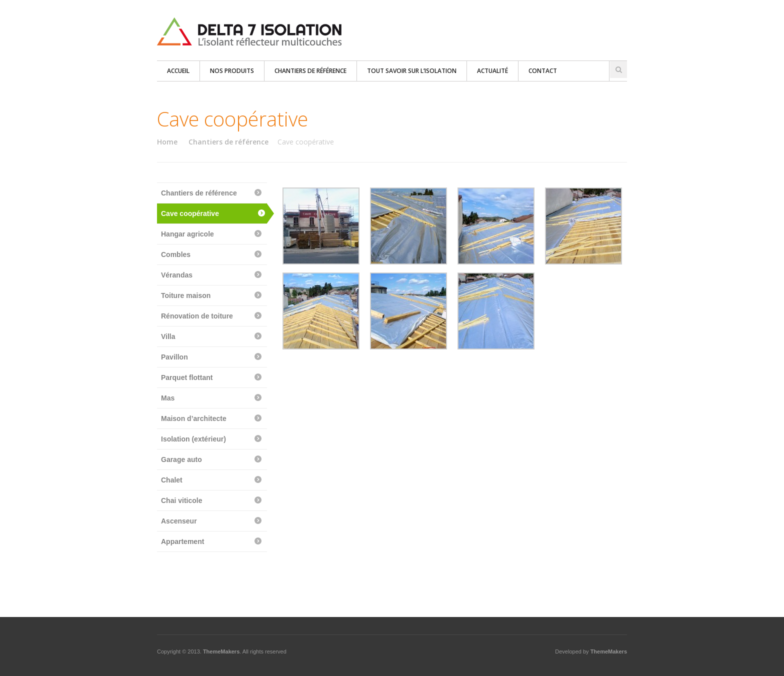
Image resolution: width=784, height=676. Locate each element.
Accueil (178, 71)
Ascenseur (179, 521)
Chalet (172, 480)
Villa (168, 336)
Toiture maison (186, 295)
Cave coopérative (190, 213)
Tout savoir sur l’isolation (412, 71)
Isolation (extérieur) (193, 439)
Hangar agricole (187, 234)
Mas (168, 398)
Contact (543, 71)
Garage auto (181, 459)
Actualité (492, 71)
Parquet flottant (187, 377)
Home (167, 142)
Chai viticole (181, 500)
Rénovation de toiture (197, 316)
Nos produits (232, 71)
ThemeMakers (221, 651)
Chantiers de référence (310, 71)
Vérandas (177, 275)
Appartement (182, 541)
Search (618, 69)
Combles (176, 254)
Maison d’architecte (194, 418)
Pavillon (174, 357)
